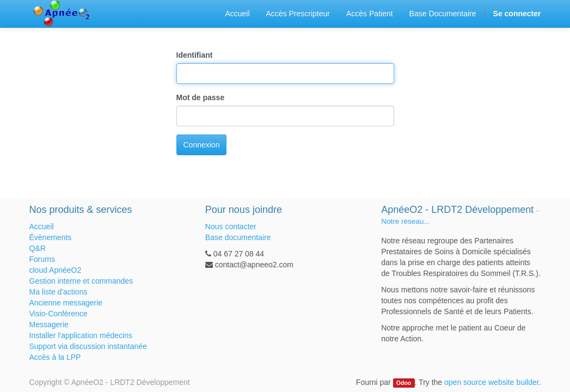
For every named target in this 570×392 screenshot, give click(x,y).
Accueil (42, 226)
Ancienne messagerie (66, 303)
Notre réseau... (405, 221)
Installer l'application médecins (81, 335)
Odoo (404, 383)
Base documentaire (238, 237)
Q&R (38, 248)
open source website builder (492, 382)
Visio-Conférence (59, 314)
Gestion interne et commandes (81, 281)
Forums (42, 259)
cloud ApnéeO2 (56, 270)
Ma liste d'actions (59, 292)
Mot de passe (201, 97)
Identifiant (195, 55)
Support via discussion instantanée (88, 346)
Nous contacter (231, 226)
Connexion (202, 145)
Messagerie (49, 324)
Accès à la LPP (55, 357)
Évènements (51, 237)
